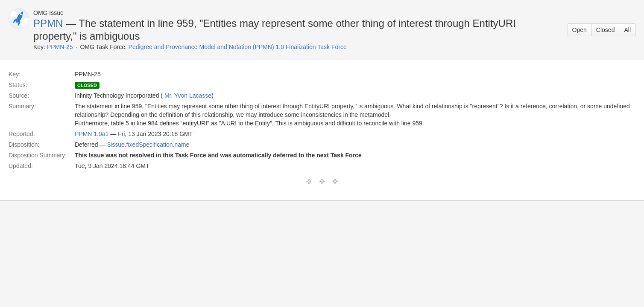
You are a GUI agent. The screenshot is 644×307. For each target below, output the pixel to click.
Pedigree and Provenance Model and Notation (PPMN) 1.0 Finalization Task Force (238, 47)
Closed (606, 30)
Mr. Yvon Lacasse (188, 96)
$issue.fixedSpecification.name (148, 145)
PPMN (48, 23)
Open (580, 30)
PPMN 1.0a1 (92, 134)
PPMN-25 (60, 47)
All (627, 30)
